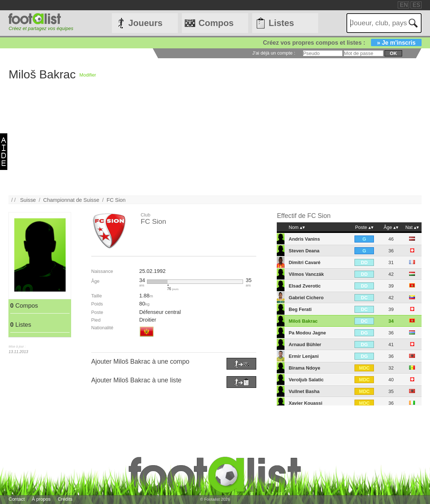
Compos (216, 23)
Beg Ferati (300, 309)
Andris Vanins (304, 239)
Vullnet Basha (304, 391)
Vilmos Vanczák (306, 274)
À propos (41, 499)
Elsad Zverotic (304, 286)
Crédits (65, 499)
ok (393, 53)
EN (404, 5)
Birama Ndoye (304, 368)
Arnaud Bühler (305, 344)
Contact (16, 499)
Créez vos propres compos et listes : (342, 43)
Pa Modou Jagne (307, 333)
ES (416, 5)
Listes (281, 23)
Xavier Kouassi (305, 403)
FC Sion (116, 200)
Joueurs (145, 23)
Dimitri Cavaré (304, 262)
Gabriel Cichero (306, 298)
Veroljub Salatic (306, 380)
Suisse (28, 200)
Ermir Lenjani (304, 356)
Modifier (88, 75)
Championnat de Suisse (71, 200)
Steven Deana (304, 251)
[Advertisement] (215, 144)
